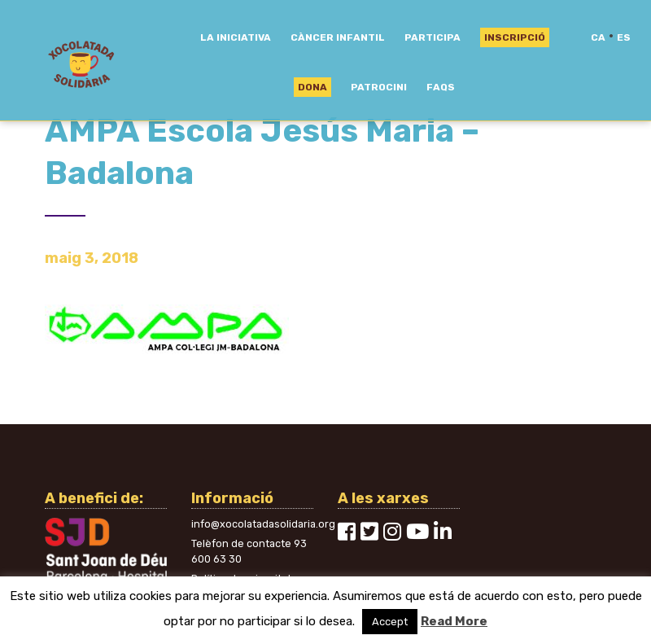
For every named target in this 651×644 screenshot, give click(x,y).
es (624, 37)
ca (598, 37)
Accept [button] (390, 622)
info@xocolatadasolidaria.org (263, 524)
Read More (454, 621)
